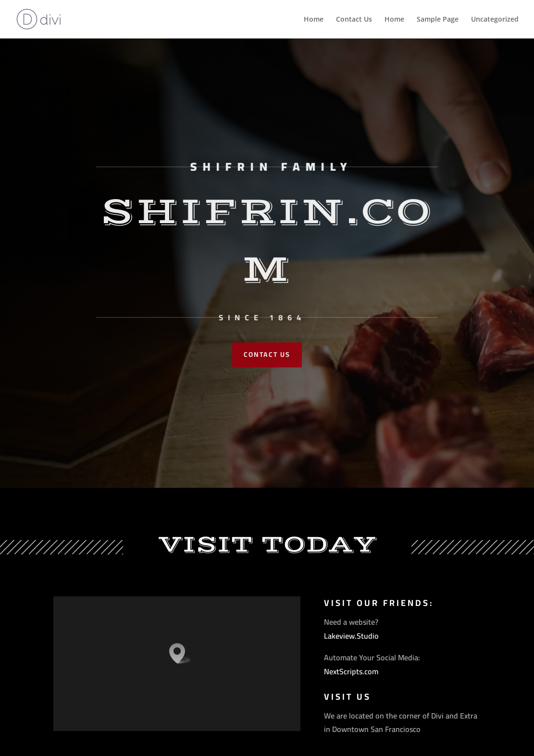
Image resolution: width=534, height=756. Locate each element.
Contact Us (354, 19)
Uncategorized (495, 19)
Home (314, 19)
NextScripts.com (351, 671)
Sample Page (438, 19)
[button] (180, 653)
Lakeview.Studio (351, 636)
